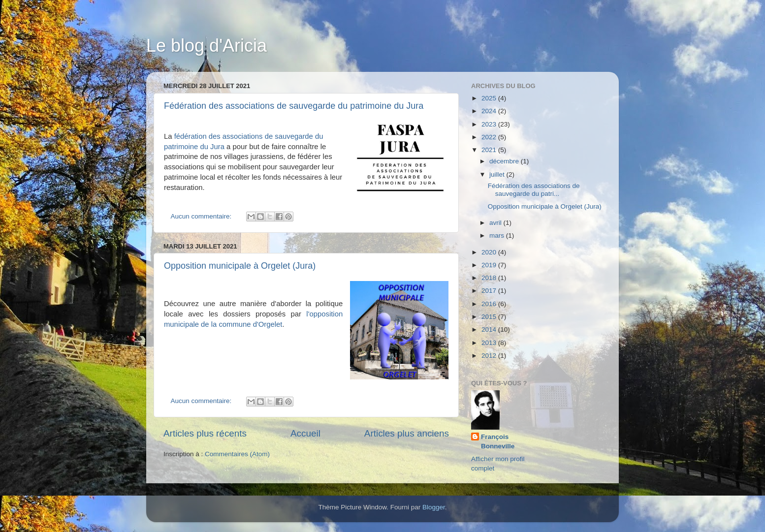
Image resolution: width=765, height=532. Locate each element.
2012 (490, 356)
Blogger (434, 507)
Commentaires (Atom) (237, 454)
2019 (490, 265)
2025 (490, 98)
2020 (490, 252)
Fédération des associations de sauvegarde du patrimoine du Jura (294, 106)
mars (498, 235)
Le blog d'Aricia (207, 46)
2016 (490, 304)
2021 (490, 150)
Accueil (305, 433)
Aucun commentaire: (202, 216)
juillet (498, 174)
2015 (490, 317)
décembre (505, 161)
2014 (490, 329)
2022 (490, 137)
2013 (490, 343)
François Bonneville (498, 441)
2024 (490, 111)
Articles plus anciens (407, 433)
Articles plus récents (205, 433)
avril (496, 223)
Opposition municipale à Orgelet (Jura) (240, 266)
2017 (490, 291)
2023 (490, 124)
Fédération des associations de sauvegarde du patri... (534, 190)
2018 (490, 278)
